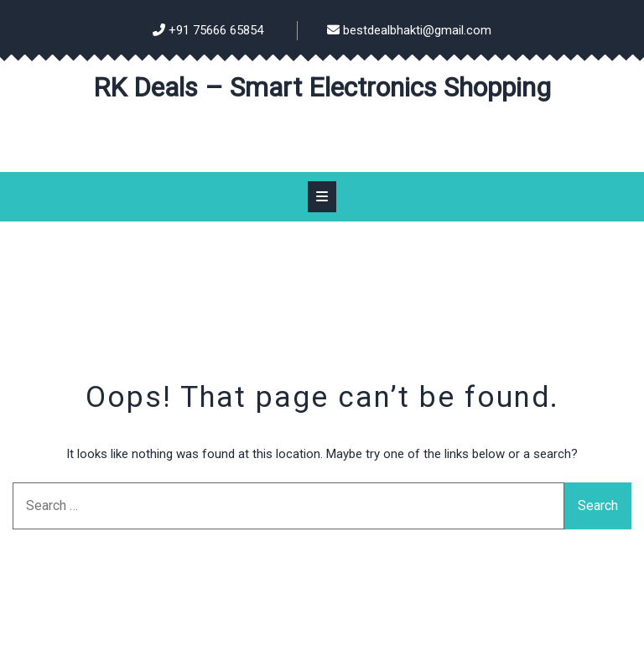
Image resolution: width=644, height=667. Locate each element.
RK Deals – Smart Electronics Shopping (322, 87)
